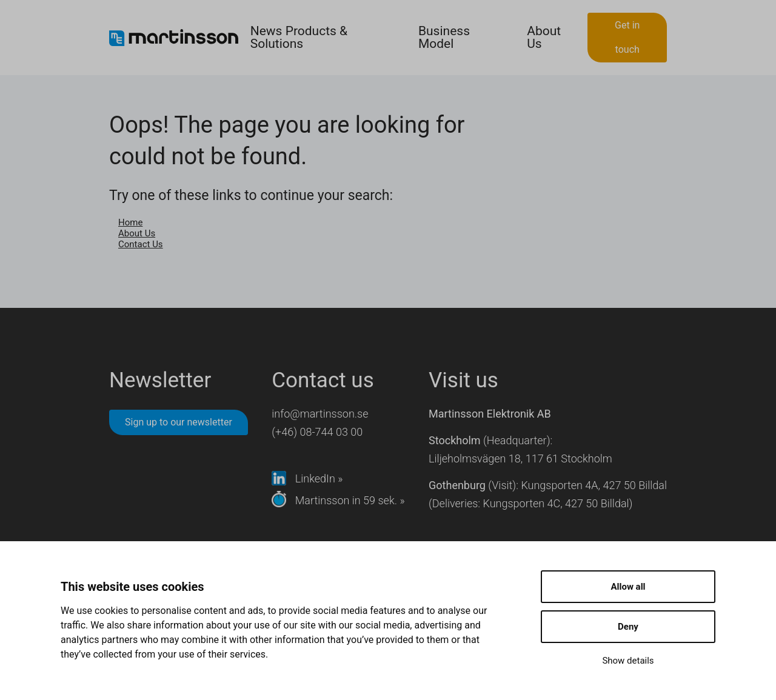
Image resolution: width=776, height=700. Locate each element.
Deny (628, 627)
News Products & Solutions (299, 37)
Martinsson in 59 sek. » (338, 500)
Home (130, 222)
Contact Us (141, 244)
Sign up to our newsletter (179, 422)
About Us (544, 37)
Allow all (628, 587)
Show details (628, 661)
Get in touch (627, 37)
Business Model (444, 37)
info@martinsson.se (320, 414)
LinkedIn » (307, 478)
